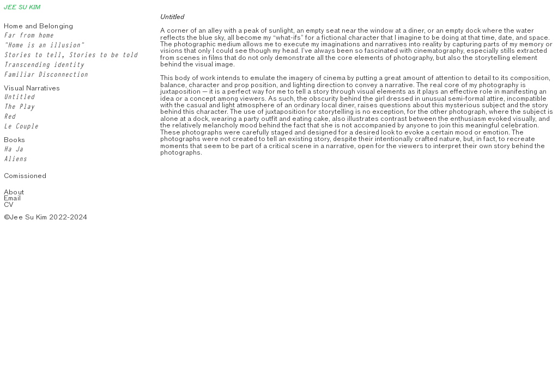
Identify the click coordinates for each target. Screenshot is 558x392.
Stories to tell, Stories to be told (71, 54)
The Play (19, 106)
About (14, 192)
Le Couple (21, 125)
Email (12, 198)
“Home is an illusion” (44, 44)
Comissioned (25, 176)
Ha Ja (13, 148)
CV (9, 204)
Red (10, 115)
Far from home (29, 34)
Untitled (19, 96)
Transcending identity (44, 64)
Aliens (15, 158)
